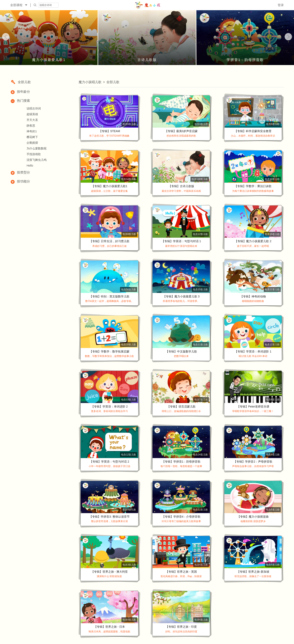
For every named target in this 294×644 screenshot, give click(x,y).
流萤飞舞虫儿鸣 (37, 160)
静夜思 (31, 126)
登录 (281, 5)
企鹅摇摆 (32, 143)
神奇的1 (32, 131)
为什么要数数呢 (37, 148)
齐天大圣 (32, 120)
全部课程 (16, 5)
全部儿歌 (24, 82)
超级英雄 (32, 114)
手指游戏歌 (34, 154)
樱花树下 (32, 137)
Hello (30, 166)
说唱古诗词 (34, 108)
